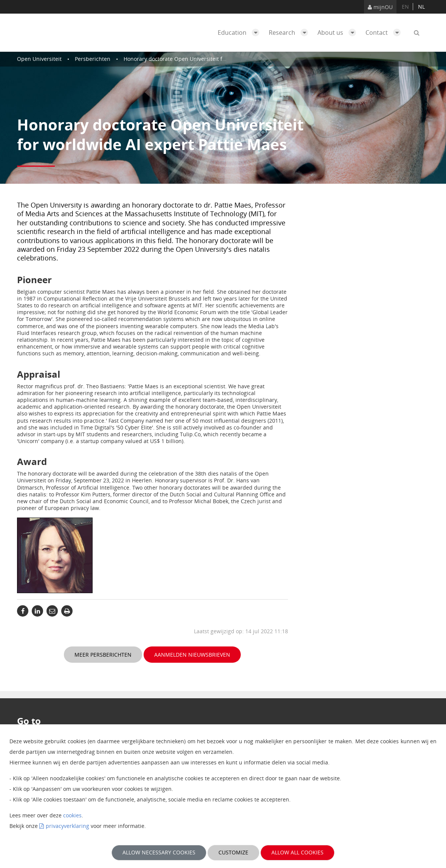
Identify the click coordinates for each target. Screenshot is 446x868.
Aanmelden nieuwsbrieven (192, 655)
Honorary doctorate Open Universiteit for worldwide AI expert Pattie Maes (217, 59)
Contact (385, 33)
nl (421, 7)
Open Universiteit (39, 59)
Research (290, 33)
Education (240, 33)
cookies (72, 815)
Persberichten (93, 59)
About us (339, 33)
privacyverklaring (67, 826)
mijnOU (380, 7)
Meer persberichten (103, 655)
